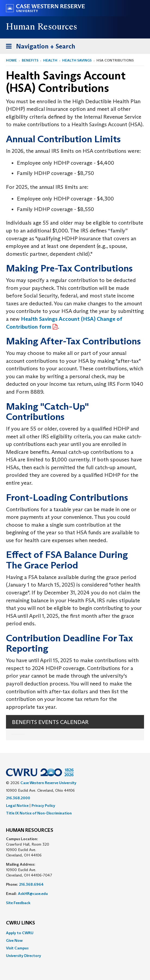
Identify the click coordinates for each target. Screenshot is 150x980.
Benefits (30, 60)
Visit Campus (17, 948)
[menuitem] (75, 933)
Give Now (14, 940)
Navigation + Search (39, 47)
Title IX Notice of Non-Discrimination (39, 813)
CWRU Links (21, 923)
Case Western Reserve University (48, 783)
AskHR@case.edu (33, 894)
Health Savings (77, 60)
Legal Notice (17, 806)
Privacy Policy (43, 806)
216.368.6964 (31, 884)
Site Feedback (18, 903)
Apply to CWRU (20, 933)
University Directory (24, 956)
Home (11, 60)
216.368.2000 (18, 798)
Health (50, 60)
